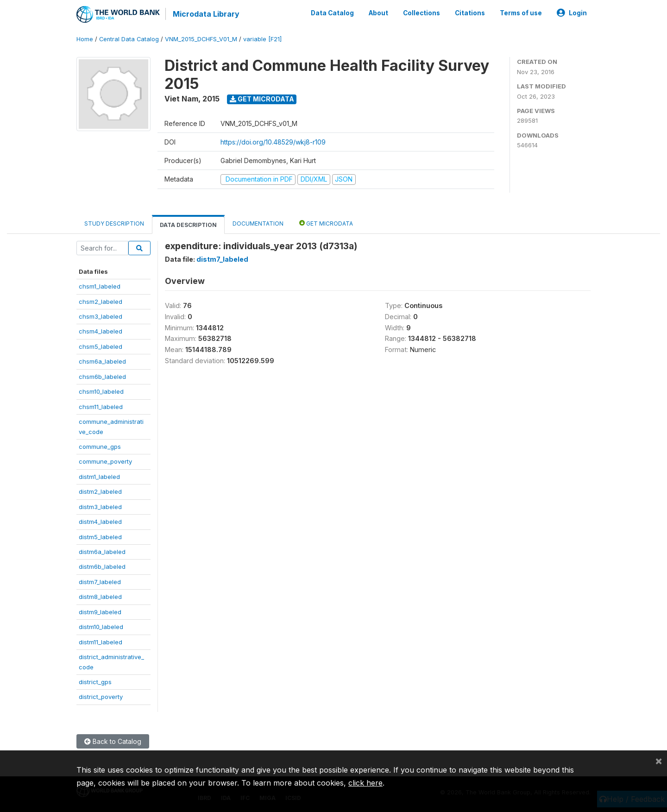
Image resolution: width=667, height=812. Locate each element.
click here (365, 783)
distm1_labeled (99, 477)
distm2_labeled (100, 491)
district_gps (95, 682)
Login (572, 13)
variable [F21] (262, 39)
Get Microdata (262, 99)
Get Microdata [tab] (326, 223)
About (378, 13)
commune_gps (100, 447)
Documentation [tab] (258, 223)
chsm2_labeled (101, 302)
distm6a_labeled (102, 552)
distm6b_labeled (102, 567)
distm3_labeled (100, 507)
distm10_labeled (101, 627)
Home (85, 39)
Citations (470, 13)
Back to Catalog (113, 741)
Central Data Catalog (129, 39)
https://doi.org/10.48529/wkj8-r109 (273, 142)
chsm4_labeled (101, 331)
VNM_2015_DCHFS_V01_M (201, 39)
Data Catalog (332, 13)
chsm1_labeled (100, 286)
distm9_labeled (100, 612)
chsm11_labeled (101, 407)
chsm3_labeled (101, 316)
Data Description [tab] (188, 225)
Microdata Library (206, 14)
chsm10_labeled (101, 391)
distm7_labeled (100, 582)
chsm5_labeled (101, 346)
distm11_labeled (101, 642)
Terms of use (521, 13)
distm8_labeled (100, 597)
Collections (422, 13)
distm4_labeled (100, 522)
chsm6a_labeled (102, 361)
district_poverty (101, 697)
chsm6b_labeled (102, 377)
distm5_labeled (100, 537)
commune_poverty (105, 461)
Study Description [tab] (114, 223)
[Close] (659, 761)
